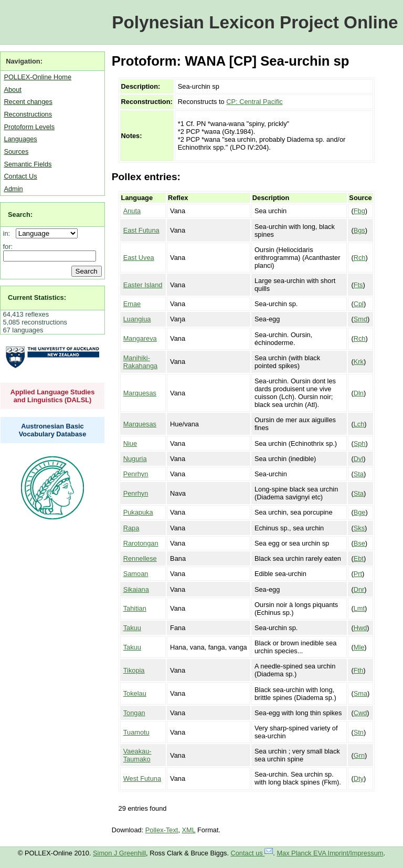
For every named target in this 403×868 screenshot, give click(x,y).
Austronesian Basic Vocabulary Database (53, 430)
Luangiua (137, 319)
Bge (360, 512)
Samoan (136, 574)
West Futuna (142, 778)
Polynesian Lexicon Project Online (255, 22)
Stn (359, 732)
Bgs (359, 230)
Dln (359, 393)
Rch (360, 258)
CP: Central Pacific (254, 102)
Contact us (252, 853)
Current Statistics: (37, 297)
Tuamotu (136, 732)
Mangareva (140, 338)
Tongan (134, 713)
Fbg (359, 211)
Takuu (132, 628)
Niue (130, 443)
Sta (359, 474)
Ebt (359, 558)
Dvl (358, 459)
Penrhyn (136, 474)
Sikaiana (136, 589)
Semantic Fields (28, 164)
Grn (359, 755)
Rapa (131, 528)
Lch (359, 424)
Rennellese (140, 558)
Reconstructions (28, 114)
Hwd (360, 628)
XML (189, 830)
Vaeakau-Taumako (137, 755)
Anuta (132, 211)
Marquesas (140, 393)
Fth (359, 670)
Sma (360, 693)
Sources (16, 151)
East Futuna (141, 230)
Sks (359, 528)
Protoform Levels (29, 127)
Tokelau (135, 693)
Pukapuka (138, 512)
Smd (360, 319)
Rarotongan (141, 543)
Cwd (360, 713)
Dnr (359, 589)
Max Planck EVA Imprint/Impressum (330, 853)
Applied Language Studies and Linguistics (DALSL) (53, 396)
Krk (359, 362)
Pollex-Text (162, 830)
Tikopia (134, 670)
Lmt (359, 608)
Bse (359, 543)
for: (8, 247)
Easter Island (143, 285)
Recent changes (28, 102)
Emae (132, 304)
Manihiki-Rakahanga (140, 362)
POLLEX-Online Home (38, 77)
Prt (358, 574)
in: (9, 233)
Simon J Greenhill (119, 853)
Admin (13, 189)
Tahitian (135, 608)
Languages (20, 139)
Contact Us (20, 176)
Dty (359, 778)
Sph (360, 443)
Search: (20, 215)
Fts (358, 285)
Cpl (359, 304)
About (12, 90)
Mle (359, 647)
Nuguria (135, 459)
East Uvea (139, 258)
